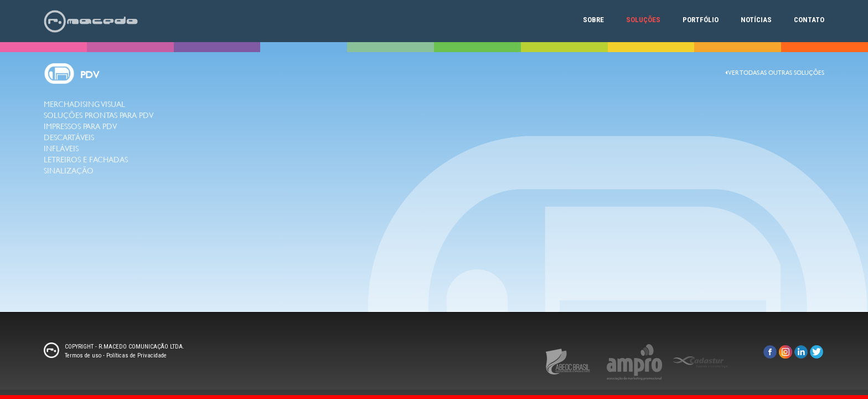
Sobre (593, 20)
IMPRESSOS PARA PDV (80, 126)
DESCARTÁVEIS (69, 137)
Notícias (756, 20)
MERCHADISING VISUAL (84, 104)
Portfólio (701, 20)
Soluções (643, 20)
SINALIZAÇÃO (69, 171)
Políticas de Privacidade (136, 355)
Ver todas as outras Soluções (775, 73)
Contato (809, 20)
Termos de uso (83, 355)
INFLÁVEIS (61, 149)
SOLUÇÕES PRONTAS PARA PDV (99, 115)
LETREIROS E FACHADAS (86, 160)
